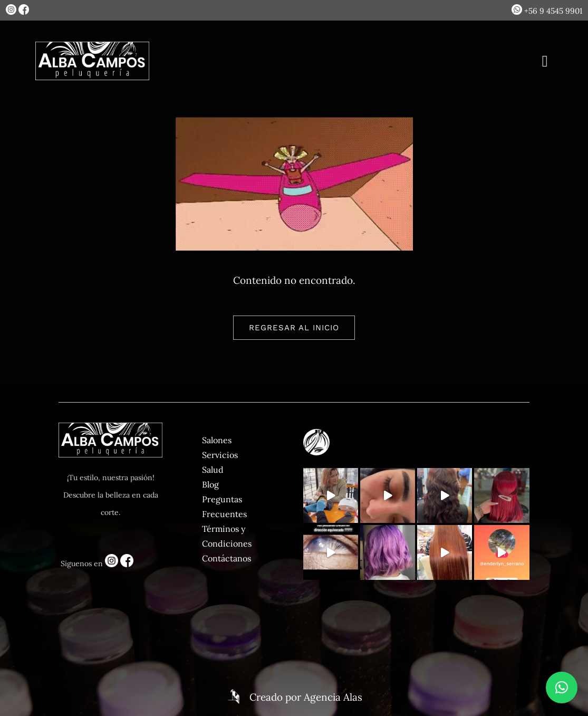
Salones (217, 440)
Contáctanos (226, 558)
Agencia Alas (333, 697)
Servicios (220, 455)
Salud (213, 470)
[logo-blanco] (92, 46)
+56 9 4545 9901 (547, 11)
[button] (562, 688)
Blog (210, 484)
